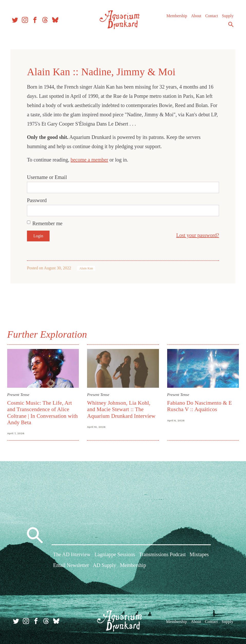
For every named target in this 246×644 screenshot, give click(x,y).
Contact (210, 18)
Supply (226, 18)
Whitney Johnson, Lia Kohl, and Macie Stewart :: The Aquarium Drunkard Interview (122, 409)
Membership (176, 18)
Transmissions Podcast (162, 555)
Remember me (47, 223)
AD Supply (105, 566)
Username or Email (47, 177)
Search (230, 26)
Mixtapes (199, 555)
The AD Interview (72, 555)
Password (37, 200)
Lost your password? (198, 235)
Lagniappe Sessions (115, 555)
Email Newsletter (71, 566)
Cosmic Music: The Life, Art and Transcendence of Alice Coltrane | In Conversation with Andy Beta (44, 412)
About (195, 18)
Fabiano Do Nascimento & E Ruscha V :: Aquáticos (199, 406)
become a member (89, 160)
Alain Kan (86, 268)
